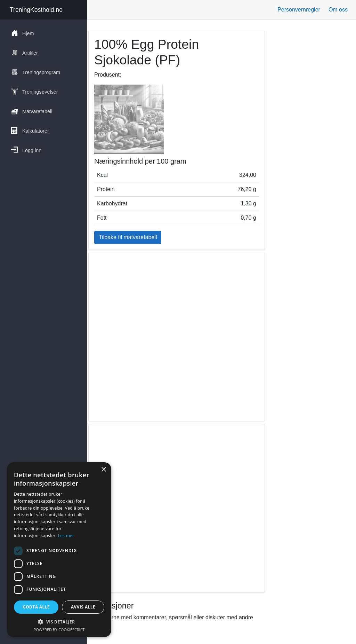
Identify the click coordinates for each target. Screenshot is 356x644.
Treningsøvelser (35, 92)
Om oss (338, 10)
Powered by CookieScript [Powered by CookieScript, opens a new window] (59, 630)
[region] (177, 337)
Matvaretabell (32, 111)
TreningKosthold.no (36, 10)
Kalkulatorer (30, 131)
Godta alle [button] (36, 607)
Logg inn (26, 150)
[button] (59, 622)
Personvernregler (299, 10)
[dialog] (59, 550)
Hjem (23, 33)
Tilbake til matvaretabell (128, 237)
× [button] (103, 470)
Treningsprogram (36, 72)
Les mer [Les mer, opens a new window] (66, 536)
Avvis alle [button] (83, 607)
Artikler (25, 53)
